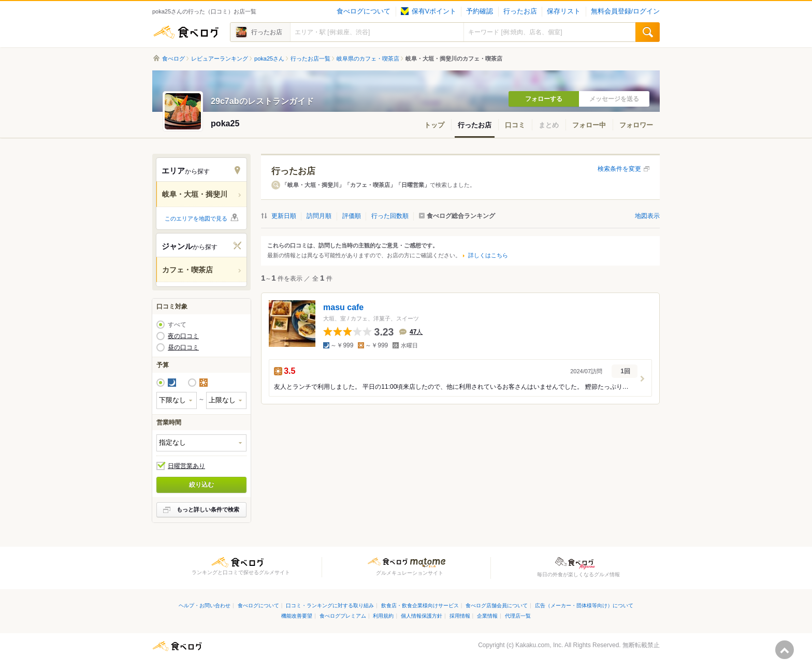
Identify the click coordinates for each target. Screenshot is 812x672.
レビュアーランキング (220, 59)
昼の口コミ (183, 347)
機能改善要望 (297, 616)
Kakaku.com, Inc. (539, 645)
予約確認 (480, 11)
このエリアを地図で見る (196, 218)
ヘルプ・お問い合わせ (205, 605)
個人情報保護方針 (422, 616)
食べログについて (364, 11)
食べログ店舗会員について (497, 605)
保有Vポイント (429, 11)
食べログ (186, 32)
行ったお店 (520, 11)
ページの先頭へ (785, 650)
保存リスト (564, 11)
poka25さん (269, 59)
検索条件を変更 (619, 169)
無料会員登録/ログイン (625, 11)
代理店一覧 (518, 616)
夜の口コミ (183, 336)
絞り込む (201, 485)
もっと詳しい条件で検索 (208, 509)
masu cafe (343, 307)
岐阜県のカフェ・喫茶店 (368, 59)
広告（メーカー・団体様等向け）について (584, 605)
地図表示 (647, 216)
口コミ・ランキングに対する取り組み (330, 605)
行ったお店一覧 (310, 59)
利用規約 (383, 616)
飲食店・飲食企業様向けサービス (420, 605)
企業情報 (487, 616)
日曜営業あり (186, 466)
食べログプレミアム (343, 616)
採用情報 (460, 616)
